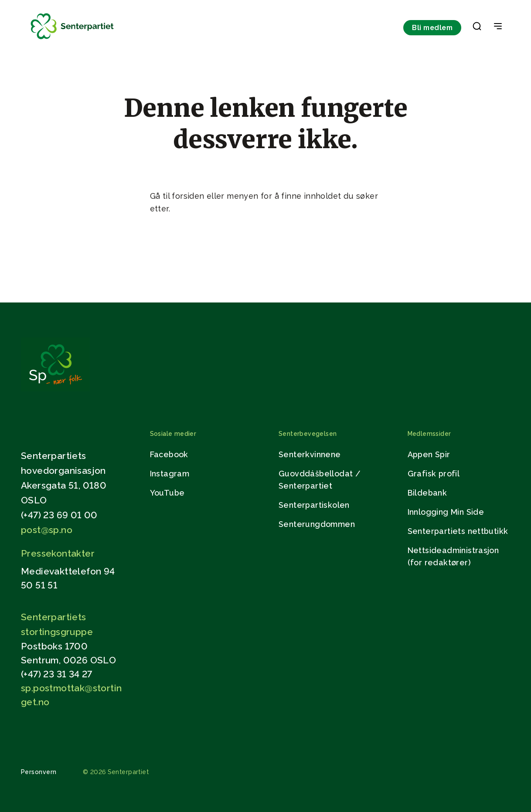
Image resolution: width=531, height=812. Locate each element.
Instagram (170, 474)
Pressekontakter (58, 553)
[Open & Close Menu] (498, 27)
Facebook (169, 454)
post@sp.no (47, 530)
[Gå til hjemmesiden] (55, 389)
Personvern (39, 772)
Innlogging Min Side (446, 512)
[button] (477, 28)
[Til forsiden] (72, 39)
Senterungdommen (317, 524)
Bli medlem (432, 28)
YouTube (167, 493)
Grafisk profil (434, 474)
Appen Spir (429, 454)
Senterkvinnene (310, 454)
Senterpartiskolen (314, 505)
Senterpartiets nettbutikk (458, 531)
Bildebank (427, 493)
